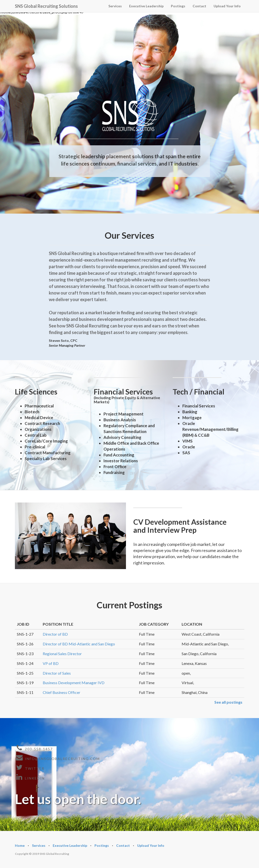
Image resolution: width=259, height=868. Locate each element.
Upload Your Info (227, 6)
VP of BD (51, 663)
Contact (199, 6)
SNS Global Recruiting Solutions (46, 5)
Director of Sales (57, 673)
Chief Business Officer (62, 692)
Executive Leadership (146, 6)
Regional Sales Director (62, 654)
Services (115, 6)
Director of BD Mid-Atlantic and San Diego (79, 644)
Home (20, 845)
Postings (178, 6)
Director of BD (55, 634)
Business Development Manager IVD (74, 683)
